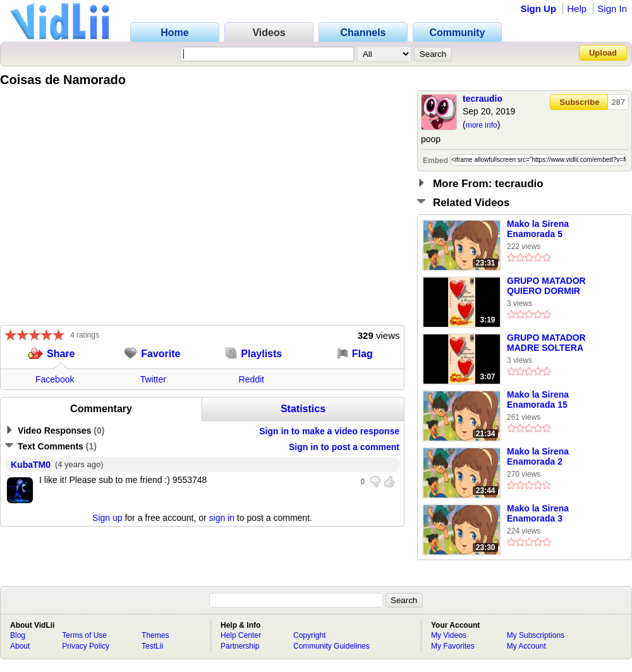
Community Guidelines (331, 646)
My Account (526, 646)
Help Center (241, 635)
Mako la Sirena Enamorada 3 (538, 513)
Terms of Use (84, 635)
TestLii (152, 646)
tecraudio (483, 99)
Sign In (612, 9)
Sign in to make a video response (329, 431)
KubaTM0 (31, 465)
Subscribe (580, 102)
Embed (435, 161)
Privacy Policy (86, 646)
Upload (603, 53)
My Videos (449, 635)
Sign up (107, 518)
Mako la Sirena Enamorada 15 (538, 400)
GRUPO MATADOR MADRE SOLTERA (546, 343)
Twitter (153, 379)
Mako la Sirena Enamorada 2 (538, 456)
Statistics (303, 409)
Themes (155, 635)
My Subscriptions (536, 635)
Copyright (309, 635)
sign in (222, 518)
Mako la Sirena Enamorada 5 (538, 229)
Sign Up (538, 9)
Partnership (240, 646)
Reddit (252, 379)
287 (618, 102)
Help (577, 9)
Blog (18, 635)
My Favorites (453, 646)
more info (482, 125)
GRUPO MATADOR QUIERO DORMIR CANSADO (546, 286)
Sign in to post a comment (344, 447)
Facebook (55, 379)
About (20, 646)
